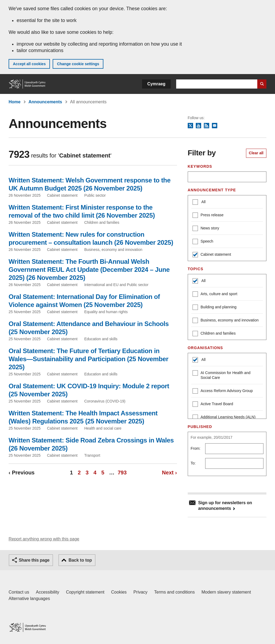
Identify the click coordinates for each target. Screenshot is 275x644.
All (203, 202)
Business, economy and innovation (226, 321)
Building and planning (215, 308)
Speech (203, 242)
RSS (207, 126)
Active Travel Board (213, 405)
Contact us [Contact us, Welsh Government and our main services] (19, 592)
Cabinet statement (212, 255)
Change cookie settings (78, 64)
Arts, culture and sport (215, 294)
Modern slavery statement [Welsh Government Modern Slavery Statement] (226, 592)
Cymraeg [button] (156, 84)
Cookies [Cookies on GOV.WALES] (119, 592)
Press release (208, 216)
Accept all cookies (29, 64)
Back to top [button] (80, 560)
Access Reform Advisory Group (223, 391)
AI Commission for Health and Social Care (222, 375)
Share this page (34, 560)
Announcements (45, 102)
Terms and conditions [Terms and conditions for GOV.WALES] (174, 592)
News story (206, 229)
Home (15, 102)
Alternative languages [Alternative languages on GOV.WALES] (29, 599)
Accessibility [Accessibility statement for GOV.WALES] (47, 592)
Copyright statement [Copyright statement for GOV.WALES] (85, 592)
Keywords (200, 166)
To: (193, 463)
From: (196, 448)
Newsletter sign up (215, 126)
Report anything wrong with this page (44, 539)
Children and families (214, 334)
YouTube (198, 126)
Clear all (256, 153)
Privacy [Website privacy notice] (140, 592)
